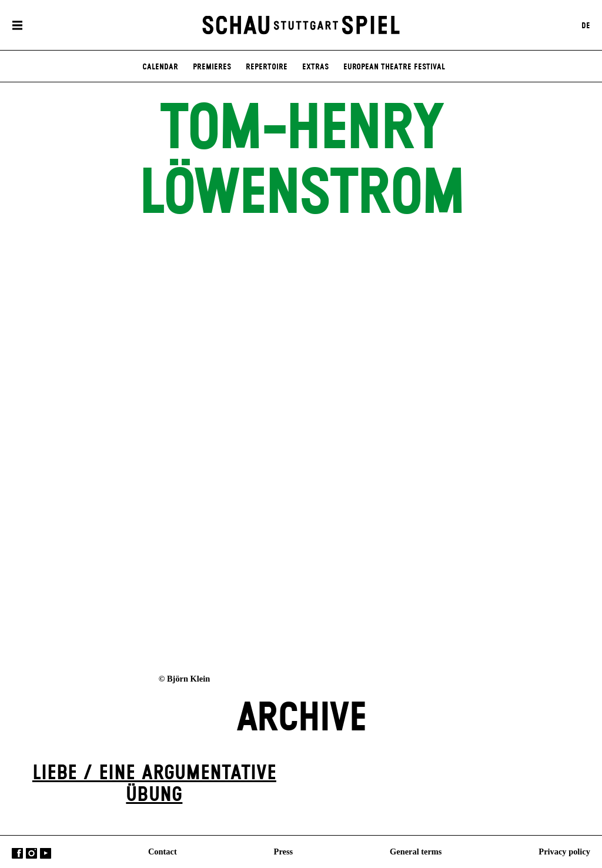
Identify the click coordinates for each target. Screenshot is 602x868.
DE (586, 25)
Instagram (31, 853)
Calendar (160, 67)
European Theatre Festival (394, 67)
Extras (315, 67)
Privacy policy (564, 851)
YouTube (46, 853)
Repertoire (267, 67)
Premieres (212, 67)
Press (284, 851)
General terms (416, 851)
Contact (163, 851)
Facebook (17, 853)
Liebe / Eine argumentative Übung (154, 784)
